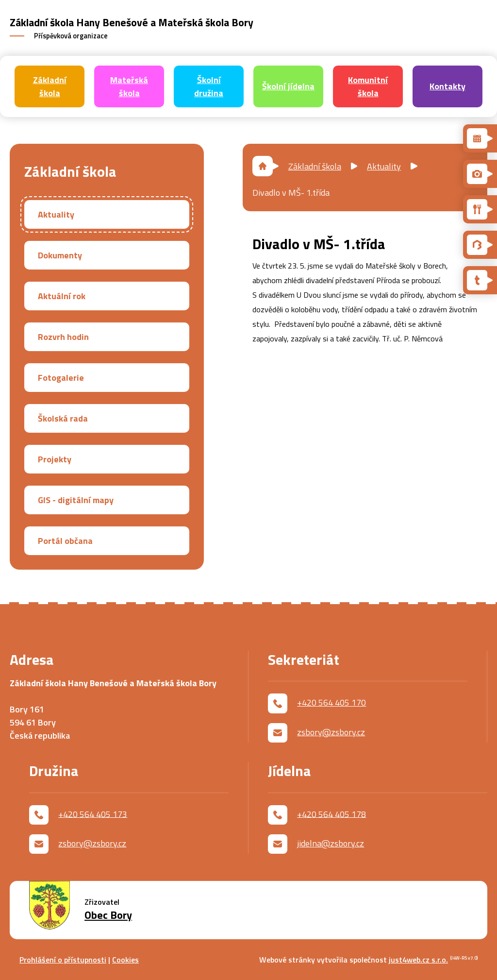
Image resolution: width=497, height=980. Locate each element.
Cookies (125, 960)
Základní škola (315, 166)
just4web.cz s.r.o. (418, 960)
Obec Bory (108, 915)
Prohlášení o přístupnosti (63, 960)
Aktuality (384, 166)
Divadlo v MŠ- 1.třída (291, 193)
